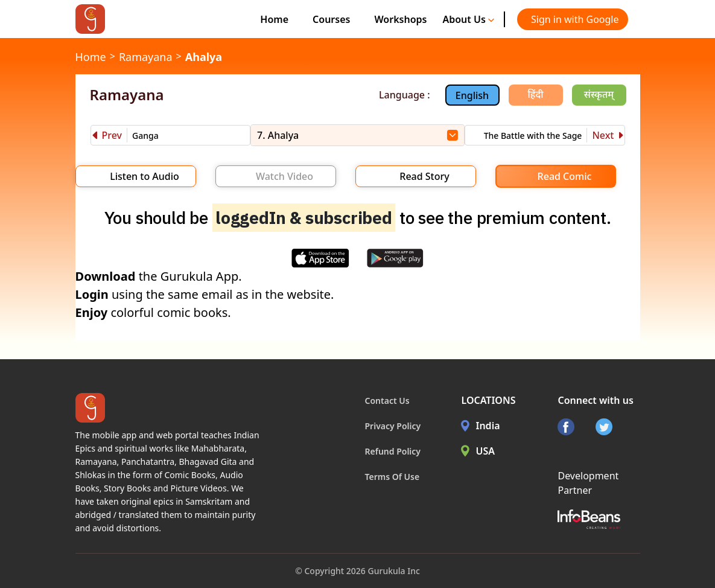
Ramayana (146, 57)
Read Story (424, 176)
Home (274, 19)
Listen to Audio (145, 176)
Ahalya (204, 57)
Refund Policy (393, 451)
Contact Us (387, 401)
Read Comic (565, 176)
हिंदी (536, 94)
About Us (468, 19)
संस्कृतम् (599, 94)
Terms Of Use (392, 477)
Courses (331, 19)
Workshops (400, 19)
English (472, 95)
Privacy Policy (393, 426)
